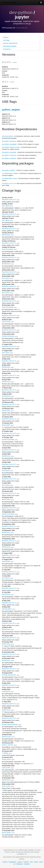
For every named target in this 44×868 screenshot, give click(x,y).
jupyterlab (13, 152)
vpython (13, 170)
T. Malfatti (5, 753)
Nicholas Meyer (7, 609)
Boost (36, 862)
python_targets (11, 110)
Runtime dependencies (22, 43)
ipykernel (13, 141)
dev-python (21, 12)
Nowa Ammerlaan (8, 249)
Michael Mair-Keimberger (10, 724)
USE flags (22, 40)
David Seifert (6, 425)
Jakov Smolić (6, 322)
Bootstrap (19, 864)
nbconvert (13, 155)
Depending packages (22, 46)
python (11, 136)
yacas (15, 178)
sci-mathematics (7, 173)
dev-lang (5, 136)
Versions (22, 37)
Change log (22, 49)
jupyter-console (15, 147)
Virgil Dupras (6, 691)
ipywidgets (13, 144)
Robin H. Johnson (8, 745)
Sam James (6, 206)
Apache (20, 862)
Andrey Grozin (6, 737)
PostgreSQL (12, 862)
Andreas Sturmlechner (9, 675)
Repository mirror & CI (9, 200)
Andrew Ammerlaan (8, 336)
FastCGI (26, 862)
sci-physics (5, 183)
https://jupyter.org (22, 28)
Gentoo (5, 862)
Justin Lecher (6, 768)
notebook (13, 158)
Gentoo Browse (9, 3)
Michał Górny (6, 235)
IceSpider (27, 864)
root (11, 183)
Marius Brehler (7, 833)
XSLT (32, 862)
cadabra (16, 173)
